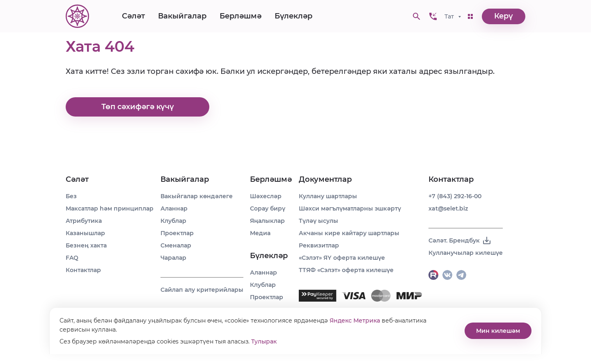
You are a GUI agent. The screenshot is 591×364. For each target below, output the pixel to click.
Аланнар (174, 208)
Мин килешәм (498, 331)
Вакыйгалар (182, 16)
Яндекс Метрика (355, 321)
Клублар (173, 221)
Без (71, 196)
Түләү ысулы (318, 221)
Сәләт (133, 16)
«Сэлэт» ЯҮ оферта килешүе (342, 258)
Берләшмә (241, 16)
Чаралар (173, 258)
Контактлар (83, 270)
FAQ (72, 258)
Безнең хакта (86, 245)
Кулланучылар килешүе (466, 253)
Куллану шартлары (328, 196)
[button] (433, 16)
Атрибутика (84, 221)
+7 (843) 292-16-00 (455, 196)
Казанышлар (85, 233)
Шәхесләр (266, 196)
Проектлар (177, 233)
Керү (504, 16)
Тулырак (264, 341)
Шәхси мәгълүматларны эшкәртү (350, 208)
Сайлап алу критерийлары (202, 290)
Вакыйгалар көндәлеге (197, 196)
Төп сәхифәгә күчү (138, 107)
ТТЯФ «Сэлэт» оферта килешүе (346, 270)
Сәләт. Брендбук (460, 240)
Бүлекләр (293, 16)
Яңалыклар (267, 221)
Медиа (260, 233)
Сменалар (176, 245)
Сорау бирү (268, 208)
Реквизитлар (319, 245)
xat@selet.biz (448, 208)
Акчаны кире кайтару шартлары (349, 233)
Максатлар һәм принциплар (110, 208)
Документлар (325, 179)
